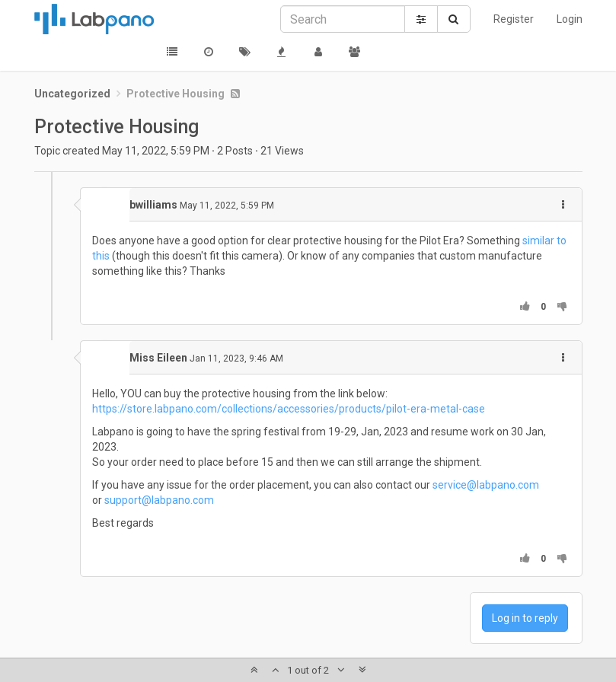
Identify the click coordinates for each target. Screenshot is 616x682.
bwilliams (153, 205)
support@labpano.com (159, 500)
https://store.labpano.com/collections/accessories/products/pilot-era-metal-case (289, 409)
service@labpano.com (486, 485)
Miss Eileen (158, 358)
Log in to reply (525, 618)
